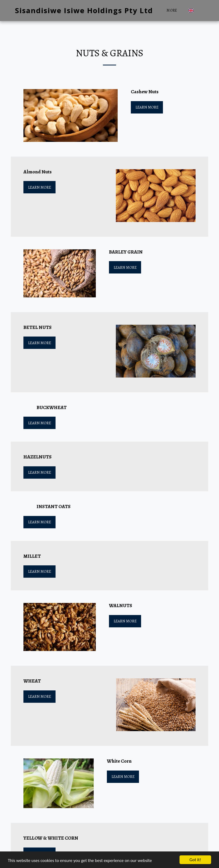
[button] (200, 10)
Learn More (147, 107)
